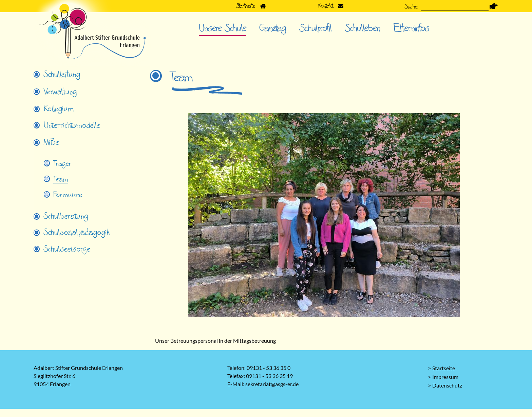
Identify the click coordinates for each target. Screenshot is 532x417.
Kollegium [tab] (59, 109)
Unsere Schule (223, 28)
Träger (62, 164)
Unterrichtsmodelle (72, 125)
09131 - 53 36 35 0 (269, 368)
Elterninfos (411, 28)
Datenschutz (447, 385)
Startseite (444, 368)
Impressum (445, 377)
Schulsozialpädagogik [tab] (77, 233)
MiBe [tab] (51, 142)
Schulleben (363, 28)
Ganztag (273, 28)
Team (61, 179)
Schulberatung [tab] (66, 216)
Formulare (68, 195)
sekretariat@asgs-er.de (272, 384)
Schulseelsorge (67, 249)
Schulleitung (62, 75)
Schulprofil (316, 28)
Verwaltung (60, 92)
